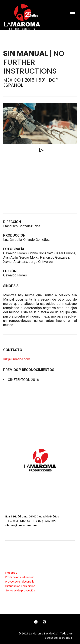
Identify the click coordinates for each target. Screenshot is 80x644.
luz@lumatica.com (17, 359)
